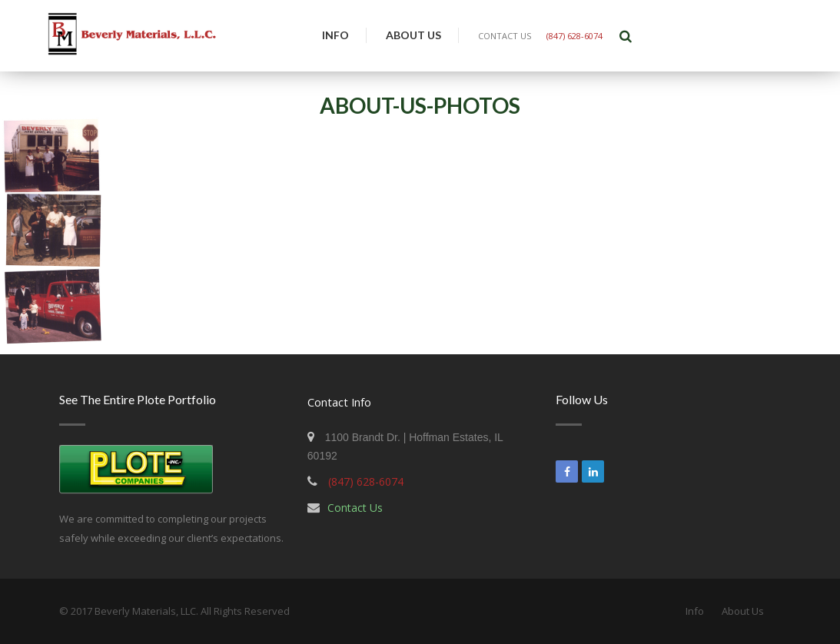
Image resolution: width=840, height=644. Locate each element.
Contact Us (355, 508)
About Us (413, 35)
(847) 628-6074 (574, 36)
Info (335, 35)
